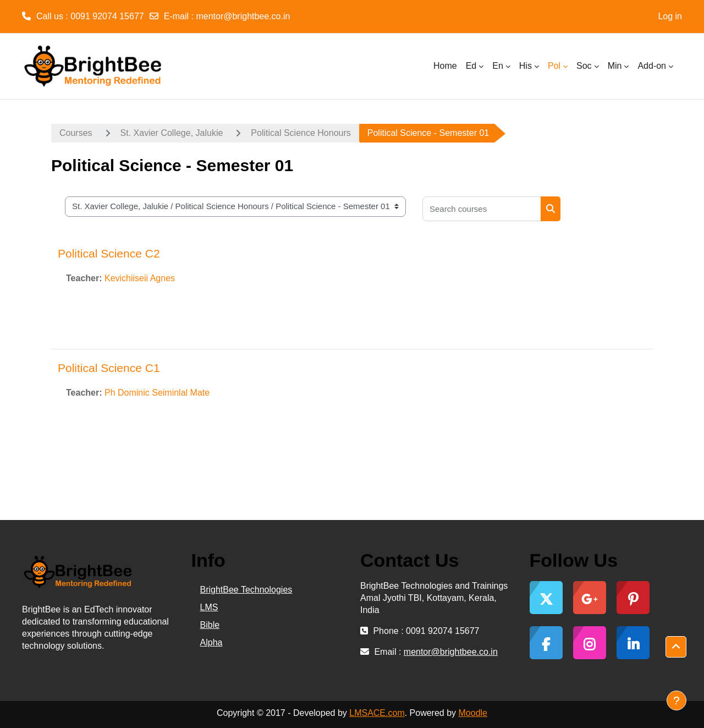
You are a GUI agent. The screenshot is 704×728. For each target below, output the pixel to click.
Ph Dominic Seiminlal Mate (157, 393)
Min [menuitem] (615, 66)
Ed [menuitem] (471, 66)
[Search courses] (482, 209)
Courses (76, 133)
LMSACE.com (377, 713)
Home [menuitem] (445, 66)
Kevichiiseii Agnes (140, 278)
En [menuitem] (498, 66)
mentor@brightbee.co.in (243, 16)
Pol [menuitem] (554, 66)
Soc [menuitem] (584, 66)
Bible (210, 625)
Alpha (211, 642)
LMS (209, 607)
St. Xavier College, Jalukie (172, 133)
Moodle (473, 713)
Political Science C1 (109, 368)
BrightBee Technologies (246, 590)
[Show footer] (676, 700)
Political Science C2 (109, 253)
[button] (676, 647)
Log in (670, 16)
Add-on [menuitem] (652, 66)
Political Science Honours (301, 133)
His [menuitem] (526, 66)
